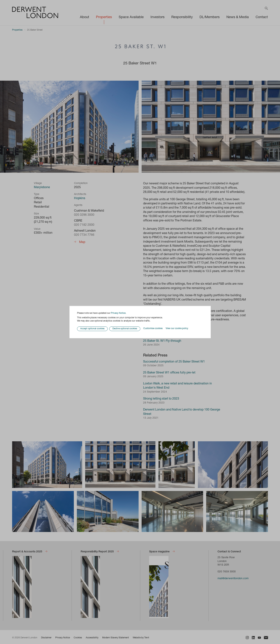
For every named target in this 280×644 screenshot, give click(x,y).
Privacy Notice (118, 313)
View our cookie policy (177, 329)
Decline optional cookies (125, 329)
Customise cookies (153, 329)
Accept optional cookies (92, 329)
